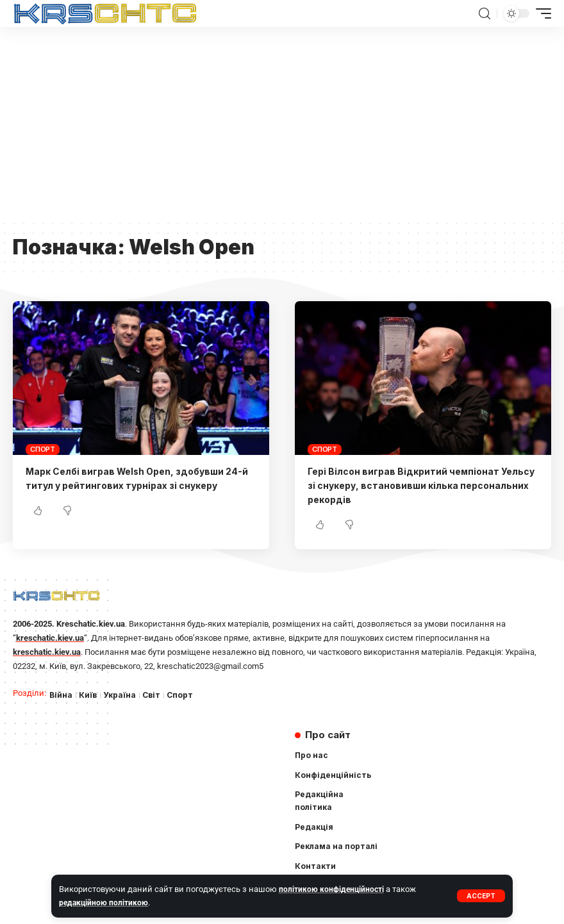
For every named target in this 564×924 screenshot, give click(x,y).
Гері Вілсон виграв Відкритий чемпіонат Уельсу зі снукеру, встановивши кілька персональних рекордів (408, 485)
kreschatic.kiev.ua (50, 637)
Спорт (43, 449)
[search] (485, 14)
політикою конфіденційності (334, 889)
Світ (154, 696)
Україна (121, 696)
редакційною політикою (105, 903)
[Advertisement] (282, 123)
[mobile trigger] (540, 13)
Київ (89, 696)
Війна (61, 696)
